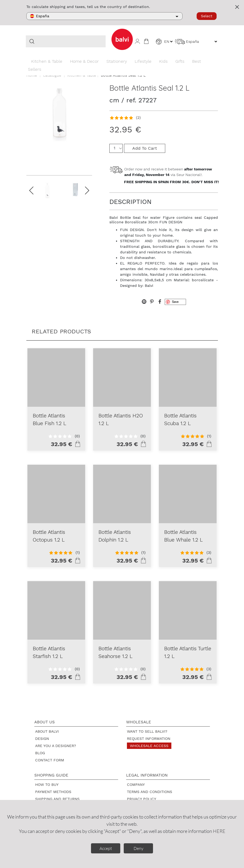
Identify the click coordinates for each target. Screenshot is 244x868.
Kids (163, 61)
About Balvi (47, 731)
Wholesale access (149, 746)
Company (136, 785)
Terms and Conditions (150, 792)
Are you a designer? (56, 746)
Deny (138, 848)
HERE (219, 831)
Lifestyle (143, 61)
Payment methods (53, 792)
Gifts (180, 61)
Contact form (50, 760)
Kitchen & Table (47, 61)
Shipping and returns (57, 799)
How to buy (47, 785)
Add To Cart (145, 148)
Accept (106, 848)
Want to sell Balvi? (147, 731)
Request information (149, 739)
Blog (40, 753)
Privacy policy (142, 799)
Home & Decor (84, 61)
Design (42, 739)
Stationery (117, 61)
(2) (138, 118)
